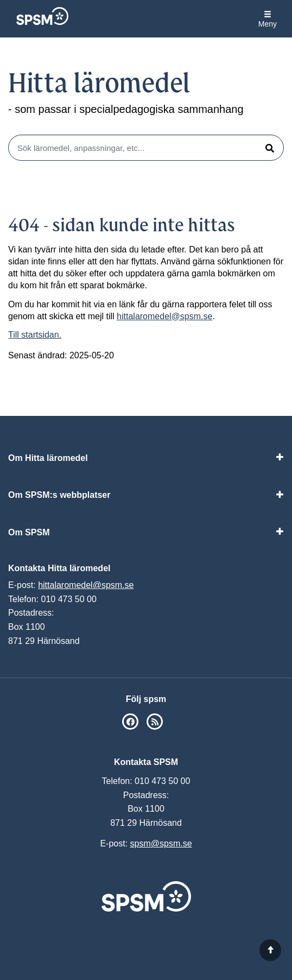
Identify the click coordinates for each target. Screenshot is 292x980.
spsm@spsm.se (161, 843)
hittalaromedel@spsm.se (164, 316)
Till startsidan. (35, 335)
